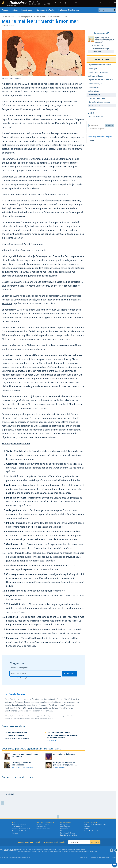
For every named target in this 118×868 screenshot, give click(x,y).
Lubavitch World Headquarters (76, 849)
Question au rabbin (71, 3)
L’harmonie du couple (57, 16)
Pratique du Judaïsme (10, 10)
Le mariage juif (24, 16)
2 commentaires (59, 767)
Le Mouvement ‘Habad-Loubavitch (95, 825)
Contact (114, 858)
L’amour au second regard (58, 732)
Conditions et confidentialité (100, 858)
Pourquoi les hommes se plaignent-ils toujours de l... (65, 764)
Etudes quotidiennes (43, 829)
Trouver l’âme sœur (98, 46)
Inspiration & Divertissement (68, 10)
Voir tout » (51, 740)
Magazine (15, 833)
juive (89, 852)
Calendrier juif (41, 827)
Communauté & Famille (46, 10)
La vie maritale (39, 16)
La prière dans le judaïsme (69, 835)
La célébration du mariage (100, 49)
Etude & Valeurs (27, 10)
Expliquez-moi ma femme (16, 732)
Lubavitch (45, 849)
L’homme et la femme (15, 735)
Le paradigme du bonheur (65, 754)
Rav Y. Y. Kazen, (43, 852)
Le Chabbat (64, 829)
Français (107, 3)
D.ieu (19, 310)
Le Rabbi (87, 827)
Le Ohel (87, 829)
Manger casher (65, 831)
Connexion (59, 3)
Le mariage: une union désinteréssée (22, 764)
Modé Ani (7, 304)
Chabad (40, 849)
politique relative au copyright (43, 718)
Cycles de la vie (8, 16)
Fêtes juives (64, 825)
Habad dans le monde (91, 831)
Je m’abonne (41, 831)
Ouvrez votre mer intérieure (17, 738)
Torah (67, 852)
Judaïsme (74, 852)
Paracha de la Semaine (68, 833)
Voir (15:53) (16, 767)
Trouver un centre (86, 3)
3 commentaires (28, 767)
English (91, 140)
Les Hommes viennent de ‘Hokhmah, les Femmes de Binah (63, 736)
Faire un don (98, 3)
